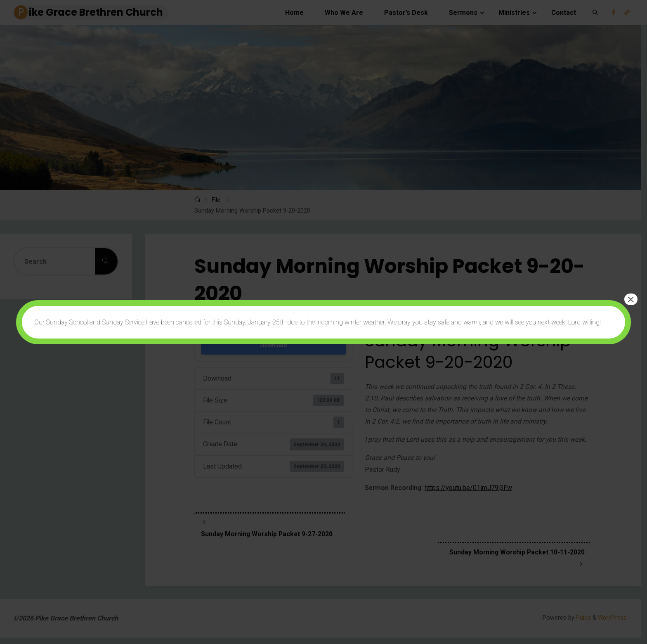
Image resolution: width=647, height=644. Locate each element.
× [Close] (631, 299)
